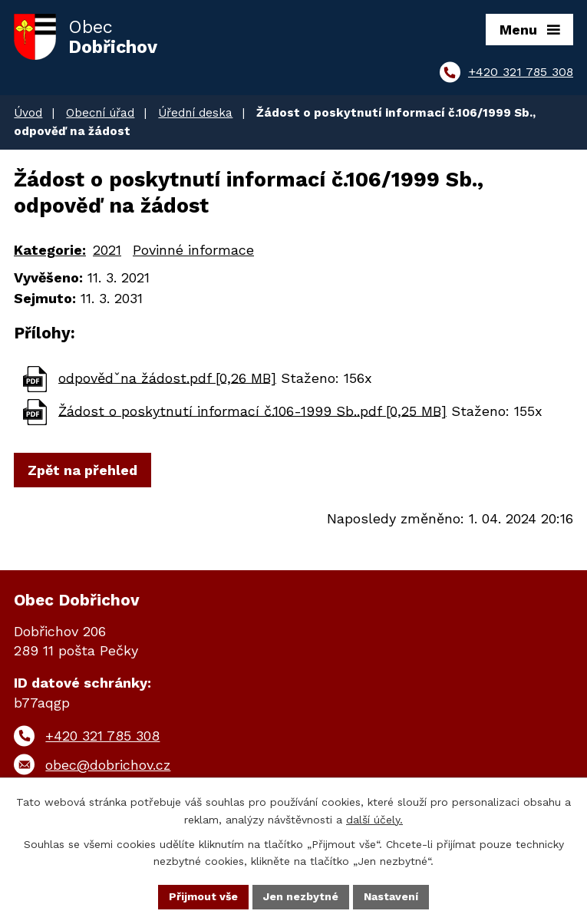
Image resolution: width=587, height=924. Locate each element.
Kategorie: (50, 250)
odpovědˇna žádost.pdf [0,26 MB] (167, 377)
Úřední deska (195, 113)
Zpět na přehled (82, 470)
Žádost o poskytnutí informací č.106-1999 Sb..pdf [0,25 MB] (252, 410)
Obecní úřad (100, 113)
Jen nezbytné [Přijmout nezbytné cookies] (301, 896)
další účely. (374, 820)
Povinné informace (193, 250)
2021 (107, 250)
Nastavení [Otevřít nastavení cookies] (391, 896)
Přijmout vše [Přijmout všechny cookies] (203, 896)
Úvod (28, 113)
